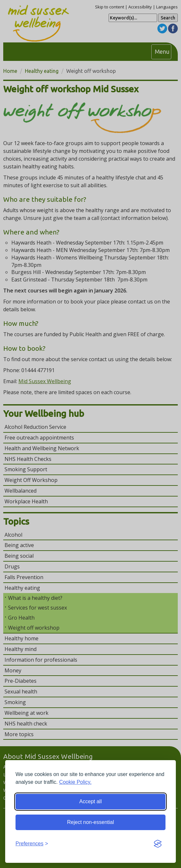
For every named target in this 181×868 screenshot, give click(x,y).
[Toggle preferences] (32, 844)
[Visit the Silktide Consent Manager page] (158, 844)
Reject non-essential (91, 822)
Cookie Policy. (75, 782)
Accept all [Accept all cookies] (90, 801)
